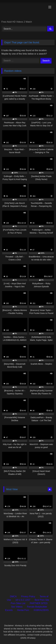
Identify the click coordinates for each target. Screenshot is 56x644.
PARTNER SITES (39, 603)
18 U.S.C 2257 (23, 600)
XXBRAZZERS (41, 610)
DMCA (13, 596)
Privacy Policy (28, 596)
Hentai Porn (23, 610)
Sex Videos (17, 607)
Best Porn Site (42, 600)
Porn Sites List (18, 603)
